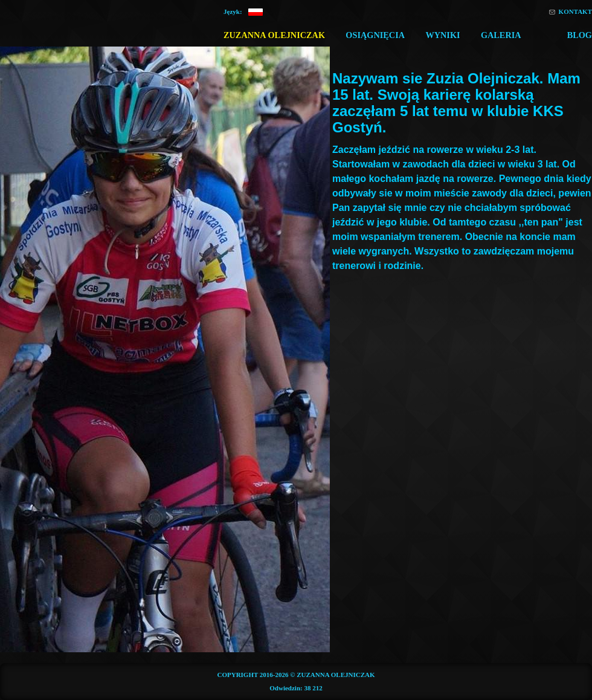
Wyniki (442, 35)
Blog (580, 35)
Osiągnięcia (375, 35)
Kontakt (575, 11)
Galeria (501, 35)
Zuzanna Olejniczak (274, 35)
